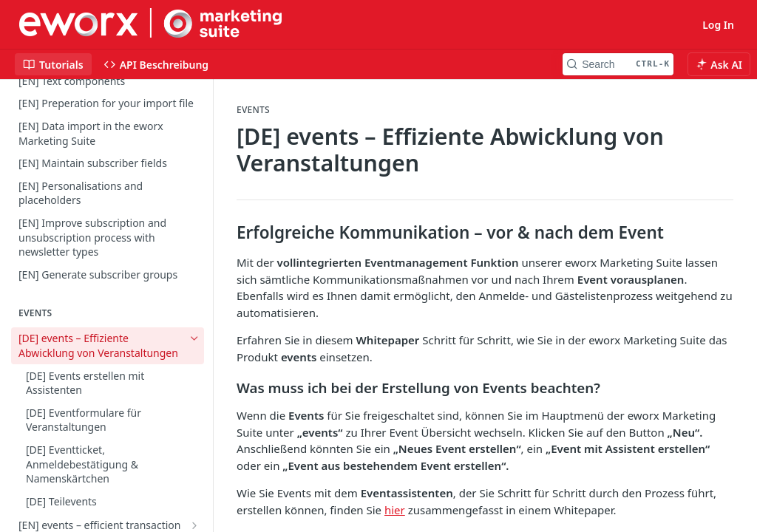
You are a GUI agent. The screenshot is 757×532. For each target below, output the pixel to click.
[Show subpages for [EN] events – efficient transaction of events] (194, 525)
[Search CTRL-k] (618, 64)
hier (395, 510)
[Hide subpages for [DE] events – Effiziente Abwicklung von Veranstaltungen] (194, 338)
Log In (718, 25)
